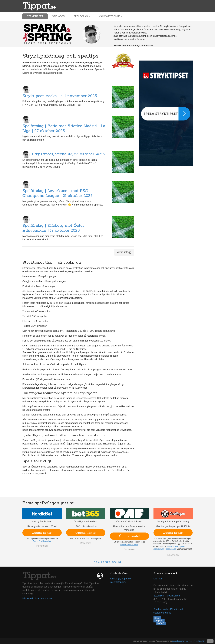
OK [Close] (210, 641)
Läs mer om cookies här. (195, 641)
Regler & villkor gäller (176, 546)
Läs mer (158, 579)
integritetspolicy (178, 641)
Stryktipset (35, 16)
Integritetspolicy (118, 582)
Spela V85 (58, 16)
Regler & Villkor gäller (42, 541)
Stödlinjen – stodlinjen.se (167, 596)
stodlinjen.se (159, 549)
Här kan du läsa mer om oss (37, 598)
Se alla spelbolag (107, 562)
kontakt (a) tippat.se (120, 579)
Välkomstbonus (111, 16)
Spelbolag (82, 16)
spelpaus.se (171, 549)
